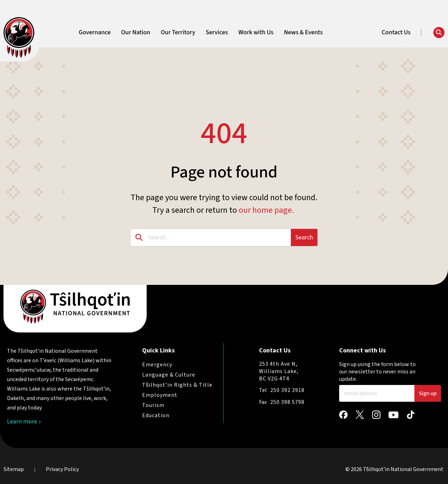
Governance (95, 33)
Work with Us (256, 33)
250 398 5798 (287, 402)
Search (304, 237)
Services (217, 33)
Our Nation (136, 33)
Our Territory (178, 33)
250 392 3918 (287, 390)
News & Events (303, 33)
